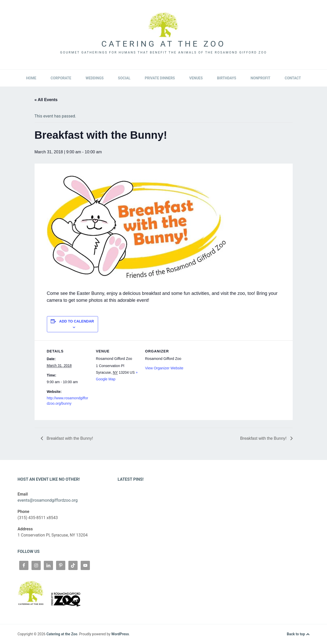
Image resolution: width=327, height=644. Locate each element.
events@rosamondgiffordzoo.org (48, 500)
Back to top (298, 634)
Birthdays (227, 78)
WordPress (120, 634)
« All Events (46, 100)
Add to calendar (77, 321)
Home (31, 78)
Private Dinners (160, 78)
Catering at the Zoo (163, 44)
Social (124, 78)
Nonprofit (260, 78)
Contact (293, 78)
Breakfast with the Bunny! (69, 438)
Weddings (94, 78)
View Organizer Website (164, 368)
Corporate (61, 78)
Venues (196, 78)
